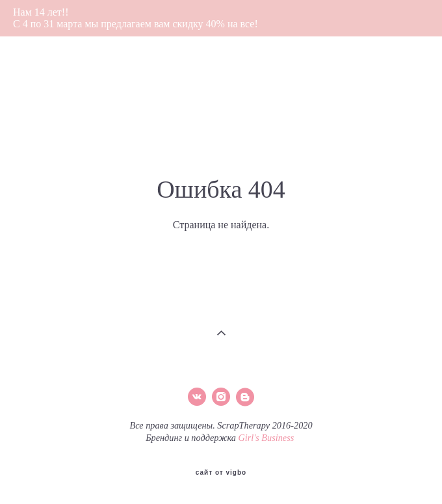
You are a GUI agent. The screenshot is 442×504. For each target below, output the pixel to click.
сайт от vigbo (221, 473)
